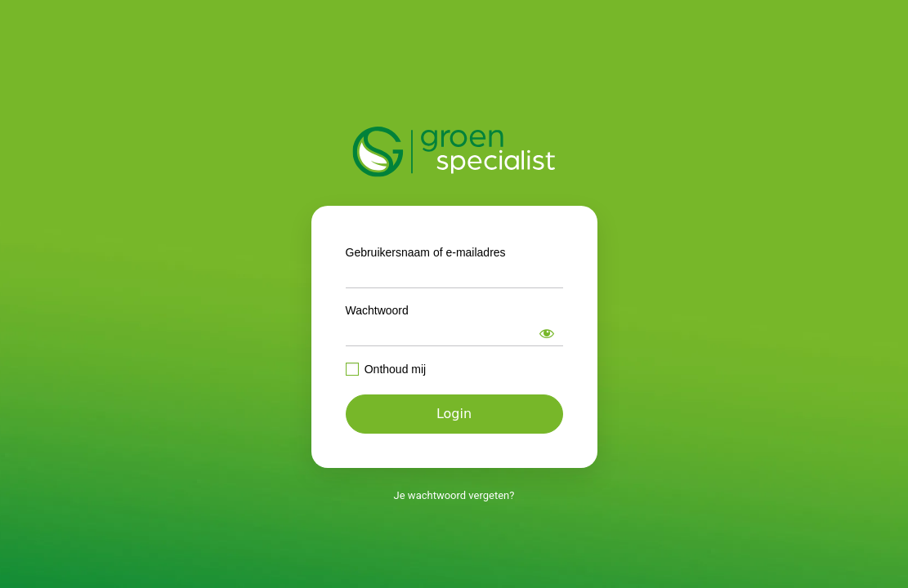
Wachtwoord (377, 310)
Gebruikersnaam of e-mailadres (426, 252)
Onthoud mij (395, 369)
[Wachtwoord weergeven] (547, 333)
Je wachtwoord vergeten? (454, 495)
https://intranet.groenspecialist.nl (454, 152)
